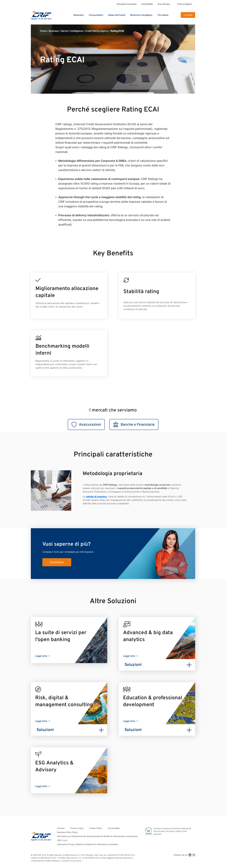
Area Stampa (164, 4)
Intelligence (77, 31)
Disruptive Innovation (127, 4)
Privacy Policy (77, 828)
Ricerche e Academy (141, 15)
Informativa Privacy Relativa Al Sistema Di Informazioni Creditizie (87, 844)
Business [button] (79, 15)
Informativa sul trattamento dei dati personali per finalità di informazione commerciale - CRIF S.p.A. (98, 838)
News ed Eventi (117, 15)
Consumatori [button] (96, 15)
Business (54, 31)
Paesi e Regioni (184, 4)
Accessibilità (114, 828)
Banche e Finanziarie (134, 424)
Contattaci (57, 562)
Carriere (61, 828)
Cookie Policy (96, 828)
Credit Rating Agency (97, 31)
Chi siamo (163, 15)
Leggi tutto (41, 656)
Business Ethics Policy (67, 832)
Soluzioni (133, 665)
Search (175, 15)
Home (43, 31)
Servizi (65, 31)
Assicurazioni (86, 424)
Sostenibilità (147, 4)
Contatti (188, 15)
